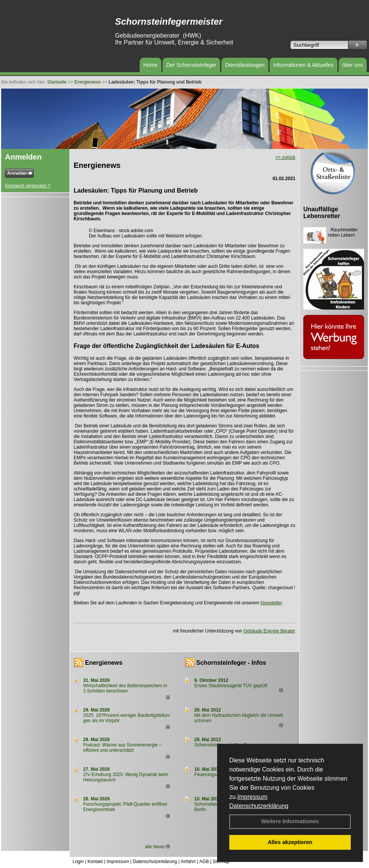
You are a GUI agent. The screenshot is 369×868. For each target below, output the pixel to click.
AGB (204, 862)
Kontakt (95, 862)
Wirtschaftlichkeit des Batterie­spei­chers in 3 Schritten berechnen (125, 688)
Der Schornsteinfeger (191, 65)
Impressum (252, 797)
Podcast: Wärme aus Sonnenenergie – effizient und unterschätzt (122, 748)
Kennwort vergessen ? (28, 186)
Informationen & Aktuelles (304, 65)
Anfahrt (188, 862)
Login (78, 862)
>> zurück (285, 157)
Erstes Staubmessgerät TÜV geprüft (231, 686)
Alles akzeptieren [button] (290, 842)
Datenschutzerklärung (259, 806)
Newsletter (271, 603)
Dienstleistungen (245, 65)
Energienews (104, 663)
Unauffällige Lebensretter (322, 213)
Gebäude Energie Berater (269, 631)
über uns (353, 65)
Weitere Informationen (290, 821)
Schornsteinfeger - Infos (231, 663)
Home (151, 65)
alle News (157, 847)
